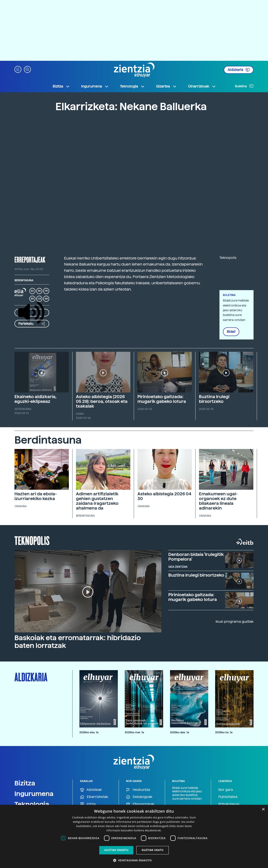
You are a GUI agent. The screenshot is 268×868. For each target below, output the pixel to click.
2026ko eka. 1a (89, 732)
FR (46, 291)
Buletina (244, 86)
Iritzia (88, 804)
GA (46, 299)
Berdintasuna (24, 280)
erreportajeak (30, 260)
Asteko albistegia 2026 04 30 (164, 496)
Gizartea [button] (166, 86)
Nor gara (226, 790)
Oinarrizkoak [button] (202, 86)
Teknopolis (32, 540)
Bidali (231, 332)
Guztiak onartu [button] (116, 850)
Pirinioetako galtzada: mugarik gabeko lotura (162, 399)
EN (32, 299)
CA (39, 299)
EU (32, 291)
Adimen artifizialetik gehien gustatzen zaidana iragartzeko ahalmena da (97, 501)
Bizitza (25, 783)
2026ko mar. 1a (134, 732)
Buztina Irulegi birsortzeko (214, 399)
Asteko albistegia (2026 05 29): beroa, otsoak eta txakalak (102, 401)
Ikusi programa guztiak (235, 622)
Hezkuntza (138, 790)
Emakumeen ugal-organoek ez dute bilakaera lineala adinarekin (218, 501)
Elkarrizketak (94, 797)
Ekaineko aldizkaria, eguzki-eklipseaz (35, 399)
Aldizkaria (239, 70)
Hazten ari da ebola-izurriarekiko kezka (36, 496)
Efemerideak (140, 804)
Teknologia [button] (132, 86)
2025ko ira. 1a (224, 732)
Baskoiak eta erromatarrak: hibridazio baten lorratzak (78, 642)
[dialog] (134, 836)
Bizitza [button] (61, 86)
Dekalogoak (139, 797)
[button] (18, 69)
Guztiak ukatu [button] (153, 850)
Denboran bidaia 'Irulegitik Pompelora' (196, 557)
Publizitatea (228, 797)
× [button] (263, 809)
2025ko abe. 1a (180, 732)
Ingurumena (34, 794)
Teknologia (32, 804)
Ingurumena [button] (95, 86)
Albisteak (91, 790)
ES (39, 291)
